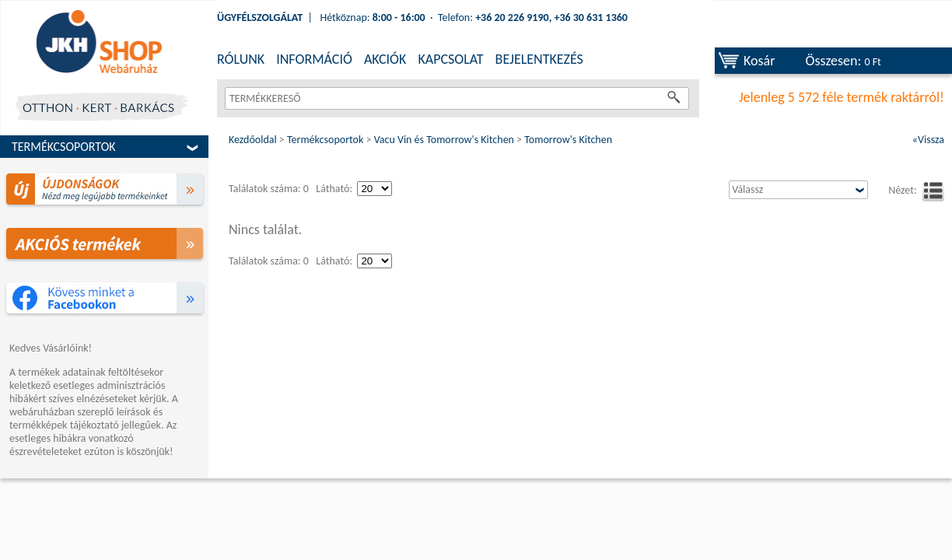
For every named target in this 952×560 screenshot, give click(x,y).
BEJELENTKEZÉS (539, 59)
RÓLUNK (241, 59)
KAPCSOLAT (450, 59)
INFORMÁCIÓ (314, 59)
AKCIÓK (385, 59)
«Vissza (928, 140)
